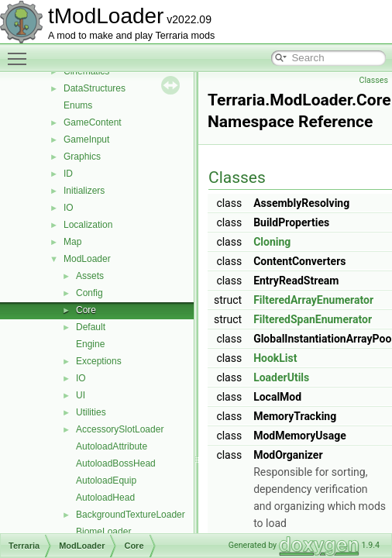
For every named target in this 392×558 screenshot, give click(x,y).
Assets (90, 276)
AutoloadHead (105, 498)
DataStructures (95, 88)
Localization (88, 225)
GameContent (93, 122)
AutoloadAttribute (112, 446)
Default (91, 327)
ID (68, 174)
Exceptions (99, 361)
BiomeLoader (103, 532)
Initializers (84, 191)
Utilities (91, 412)
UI (81, 395)
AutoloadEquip (106, 480)
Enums (78, 105)
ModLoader (87, 259)
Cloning (272, 242)
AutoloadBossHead (116, 463)
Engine (90, 344)
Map (72, 242)
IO (69, 208)
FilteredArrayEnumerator (313, 300)
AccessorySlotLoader (120, 429)
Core (86, 310)
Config (89, 293)
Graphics (82, 157)
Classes (374, 80)
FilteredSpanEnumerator (313, 319)
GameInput (86, 139)
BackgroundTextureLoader (131, 515)
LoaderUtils (281, 377)
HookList (275, 358)
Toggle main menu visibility (21, 52)
